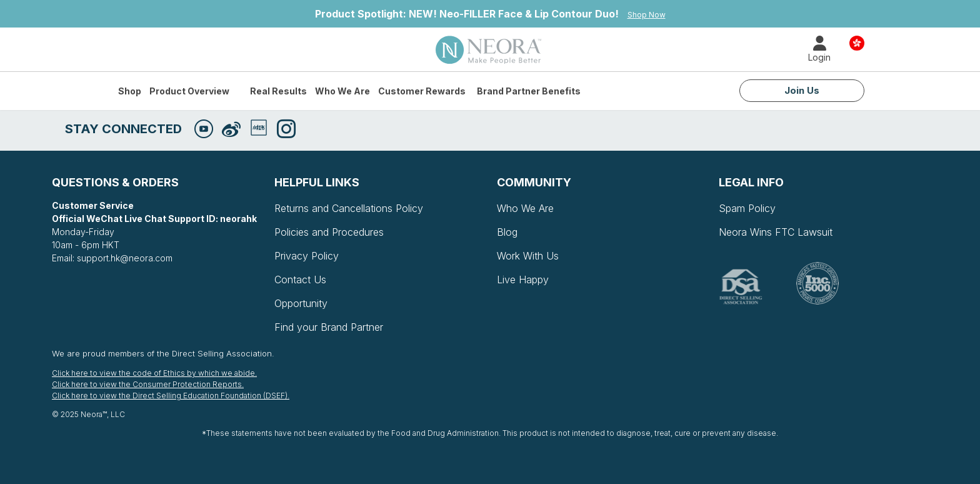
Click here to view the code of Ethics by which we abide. (154, 373)
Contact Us (300, 280)
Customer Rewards (422, 91)
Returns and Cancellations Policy (349, 208)
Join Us (802, 90)
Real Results (278, 91)
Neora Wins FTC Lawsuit (776, 232)
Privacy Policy (307, 256)
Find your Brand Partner (329, 327)
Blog (507, 232)
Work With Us (528, 256)
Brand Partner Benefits (529, 91)
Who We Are (342, 91)
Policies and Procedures (329, 232)
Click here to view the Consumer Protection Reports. (148, 384)
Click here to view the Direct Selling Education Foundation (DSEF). (171, 396)
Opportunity (301, 303)
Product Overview (189, 91)
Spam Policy (747, 208)
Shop (130, 91)
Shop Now (647, 15)
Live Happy (523, 280)
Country (857, 42)
